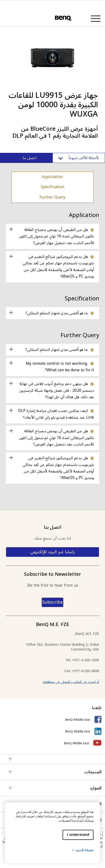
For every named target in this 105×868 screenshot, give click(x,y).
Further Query (53, 197)
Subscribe (52, 602)
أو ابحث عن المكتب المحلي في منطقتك (71, 682)
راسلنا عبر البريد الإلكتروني (52, 552)
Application (52, 177)
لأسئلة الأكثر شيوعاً (79, 158)
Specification (52, 187)
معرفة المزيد (82, 850)
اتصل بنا (29, 158)
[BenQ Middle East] (52, 720)
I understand (78, 835)
